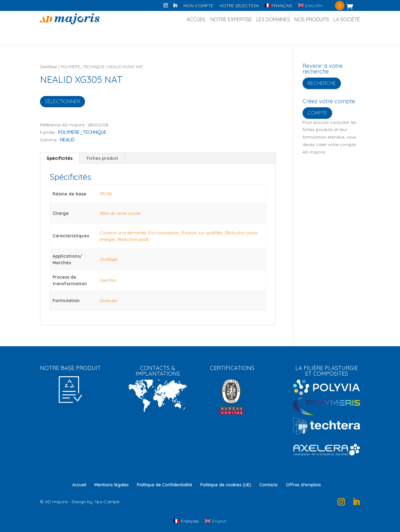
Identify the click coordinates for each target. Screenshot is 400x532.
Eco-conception (163, 233)
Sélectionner (62, 101)
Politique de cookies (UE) (226, 485)
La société (347, 20)
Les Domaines (273, 20)
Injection (108, 280)
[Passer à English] (310, 7)
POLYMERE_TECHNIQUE (82, 67)
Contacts (269, 485)
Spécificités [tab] (60, 158)
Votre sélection (239, 6)
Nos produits (312, 20)
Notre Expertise (231, 20)
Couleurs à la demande (122, 233)
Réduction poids (133, 239)
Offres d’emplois (303, 485)
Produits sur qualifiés (201, 233)
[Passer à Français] (186, 521)
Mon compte (198, 6)
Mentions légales (112, 485)
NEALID (67, 140)
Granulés (108, 301)
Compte (317, 113)
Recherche (322, 83)
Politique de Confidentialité (165, 485)
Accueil (196, 20)
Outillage (108, 259)
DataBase (49, 67)
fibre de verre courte (120, 213)
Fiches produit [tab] (102, 158)
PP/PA (105, 194)
